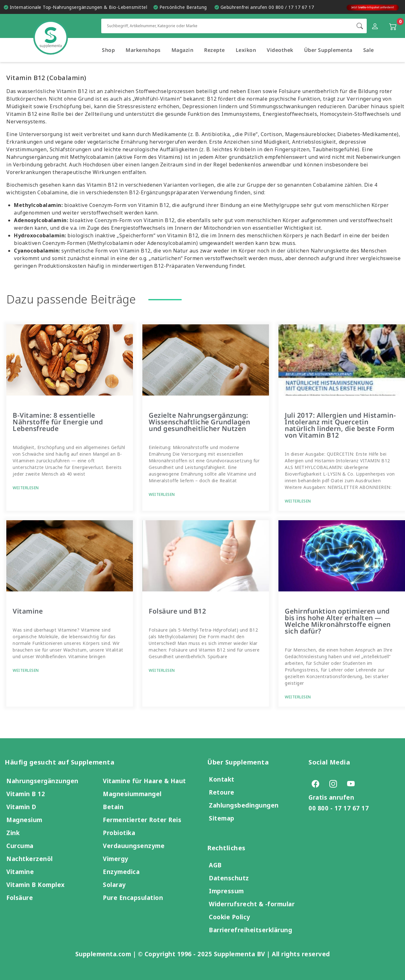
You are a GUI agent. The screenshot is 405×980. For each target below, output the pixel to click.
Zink (13, 833)
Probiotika (119, 833)
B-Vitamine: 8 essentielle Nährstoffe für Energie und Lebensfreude (58, 422)
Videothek (280, 50)
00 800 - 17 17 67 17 (339, 808)
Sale (369, 50)
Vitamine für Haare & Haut (144, 781)
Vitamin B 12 (26, 794)
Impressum (226, 891)
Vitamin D (21, 807)
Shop (108, 50)
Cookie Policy (230, 917)
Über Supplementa (328, 50)
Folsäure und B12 (177, 611)
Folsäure (20, 898)
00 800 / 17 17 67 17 (291, 7)
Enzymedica (121, 872)
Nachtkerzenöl (30, 859)
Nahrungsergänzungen (42, 781)
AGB (215, 865)
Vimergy (116, 859)
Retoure (222, 792)
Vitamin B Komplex (36, 885)
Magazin (183, 50)
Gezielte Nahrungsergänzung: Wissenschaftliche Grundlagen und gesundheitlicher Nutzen (199, 422)
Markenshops (143, 50)
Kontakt (222, 779)
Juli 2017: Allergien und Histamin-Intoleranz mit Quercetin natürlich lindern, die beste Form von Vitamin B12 (340, 425)
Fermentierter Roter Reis (142, 820)
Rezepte (215, 50)
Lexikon (246, 50)
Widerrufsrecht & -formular (252, 904)
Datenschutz (229, 878)
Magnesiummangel (132, 794)
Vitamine (28, 611)
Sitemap (222, 818)
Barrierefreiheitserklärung (250, 930)
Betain (113, 807)
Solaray (114, 885)
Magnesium (24, 820)
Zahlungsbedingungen (244, 805)
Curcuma (20, 846)
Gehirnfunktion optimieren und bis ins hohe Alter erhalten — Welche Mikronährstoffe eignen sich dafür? (338, 621)
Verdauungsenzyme (134, 846)
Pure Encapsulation (133, 898)
